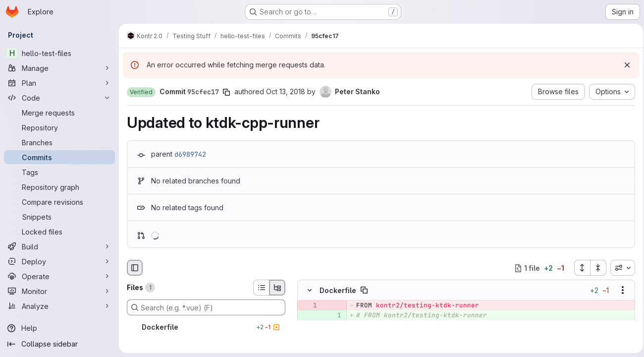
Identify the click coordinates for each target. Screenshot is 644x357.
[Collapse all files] (595, 268)
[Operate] (59, 276)
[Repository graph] (59, 187)
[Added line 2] (333, 326)
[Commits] (59, 157)
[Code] (59, 98)
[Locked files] (59, 232)
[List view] (261, 288)
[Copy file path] (364, 291)
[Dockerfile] (206, 327)
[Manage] (59, 68)
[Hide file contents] (310, 291)
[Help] (59, 328)
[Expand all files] (579, 268)
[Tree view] (277, 288)
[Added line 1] (333, 316)
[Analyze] (59, 306)
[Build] (59, 246)
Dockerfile (338, 290)
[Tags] (59, 172)
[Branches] (59, 142)
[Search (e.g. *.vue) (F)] (206, 307)
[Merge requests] (59, 113)
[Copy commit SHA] (226, 92)
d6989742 (190, 154)
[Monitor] (59, 291)
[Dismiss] (624, 65)
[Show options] (620, 291)
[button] (141, 92)
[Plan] (59, 83)
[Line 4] (333, 346)
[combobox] (620, 268)
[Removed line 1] (309, 306)
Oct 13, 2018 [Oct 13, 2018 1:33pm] (286, 91)
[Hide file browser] (135, 268)
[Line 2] (309, 336)
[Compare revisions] (59, 202)
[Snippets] (59, 217)
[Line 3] (333, 336)
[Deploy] (59, 261)
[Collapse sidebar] (59, 344)
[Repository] (59, 127)
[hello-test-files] (59, 53)
